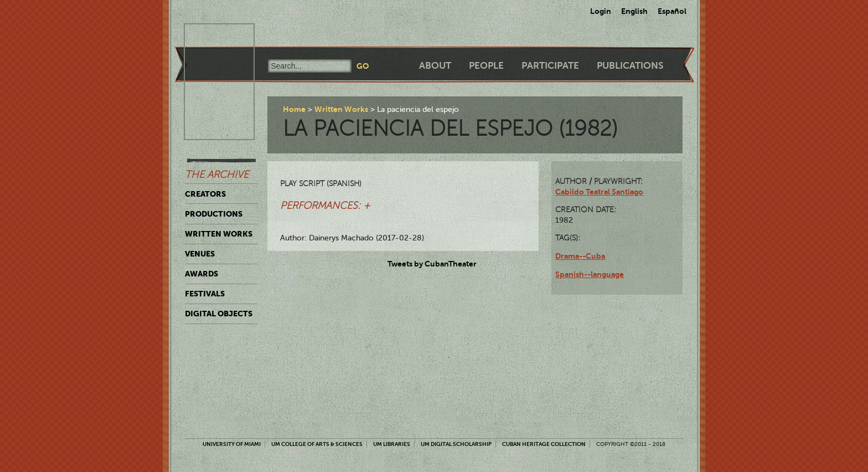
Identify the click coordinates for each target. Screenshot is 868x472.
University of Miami (232, 444)
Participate (550, 66)
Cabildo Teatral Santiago (599, 192)
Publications (630, 66)
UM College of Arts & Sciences (317, 444)
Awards (201, 274)
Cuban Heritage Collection (544, 444)
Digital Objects (219, 314)
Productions (214, 214)
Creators (205, 194)
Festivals (205, 294)
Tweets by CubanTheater (432, 264)
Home (294, 109)
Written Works (219, 234)
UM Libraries (392, 444)
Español (672, 11)
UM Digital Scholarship (456, 444)
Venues (200, 254)
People (486, 66)
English (634, 11)
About (435, 66)
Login (601, 11)
